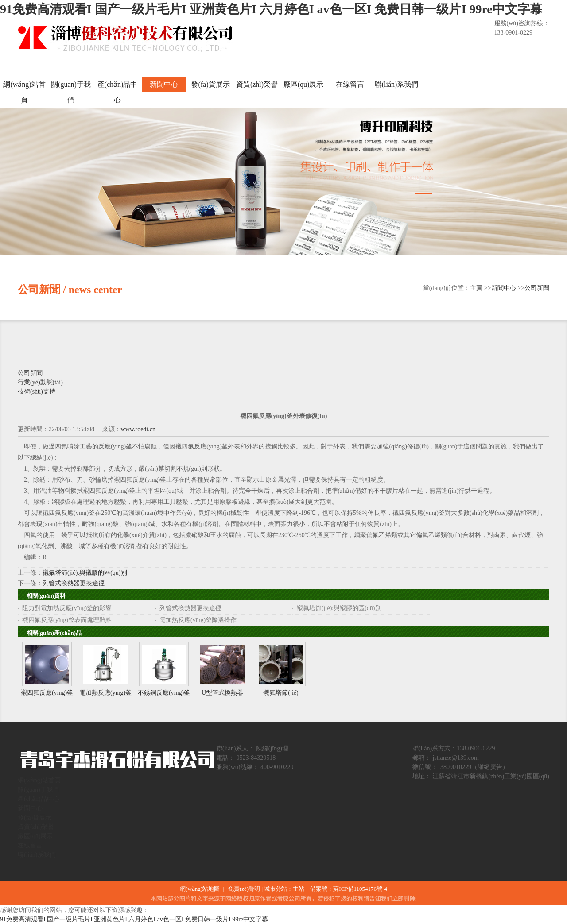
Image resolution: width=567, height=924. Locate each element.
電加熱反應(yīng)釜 (105, 693)
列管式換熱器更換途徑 (74, 583)
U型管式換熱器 (222, 693)
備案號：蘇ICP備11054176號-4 (349, 889)
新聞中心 (504, 288)
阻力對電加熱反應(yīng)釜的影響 (67, 608)
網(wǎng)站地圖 (201, 889)
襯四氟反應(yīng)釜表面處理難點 (67, 620)
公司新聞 (537, 288)
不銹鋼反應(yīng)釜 (164, 693)
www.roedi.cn (138, 429)
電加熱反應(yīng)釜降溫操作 (198, 620)
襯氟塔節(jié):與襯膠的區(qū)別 (85, 573)
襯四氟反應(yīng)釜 (47, 693)
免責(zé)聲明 (244, 889)
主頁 (476, 288)
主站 (299, 889)
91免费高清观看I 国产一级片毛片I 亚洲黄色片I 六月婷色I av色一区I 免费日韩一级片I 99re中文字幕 (271, 9)
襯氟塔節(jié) (281, 693)
